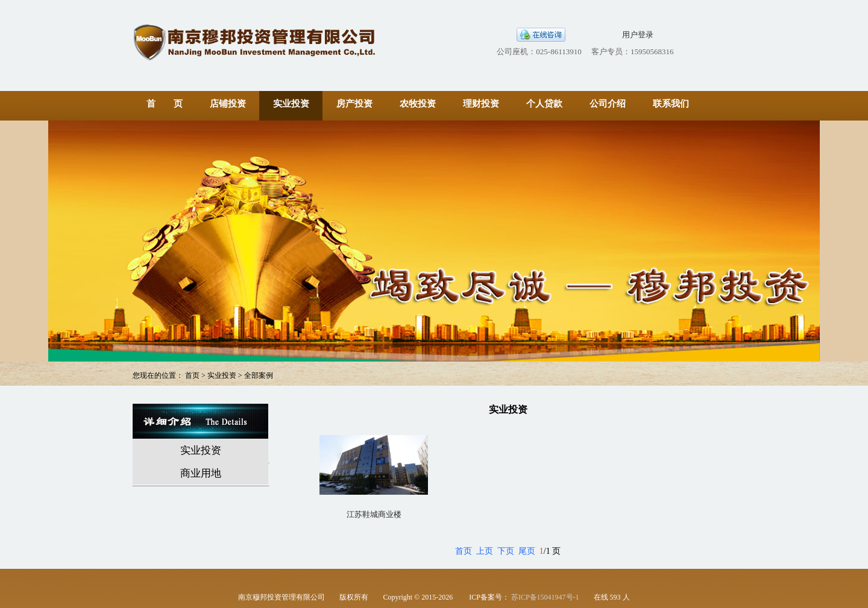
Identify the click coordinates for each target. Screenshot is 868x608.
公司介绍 (608, 104)
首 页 (165, 104)
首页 (464, 551)
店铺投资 (228, 104)
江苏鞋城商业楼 (374, 514)
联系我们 (671, 104)
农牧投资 (418, 104)
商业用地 (201, 473)
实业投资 (291, 104)
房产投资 (354, 104)
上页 (485, 551)
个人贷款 (544, 104)
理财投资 (481, 104)
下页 (506, 551)
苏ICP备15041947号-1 (545, 597)
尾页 (527, 551)
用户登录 (638, 35)
